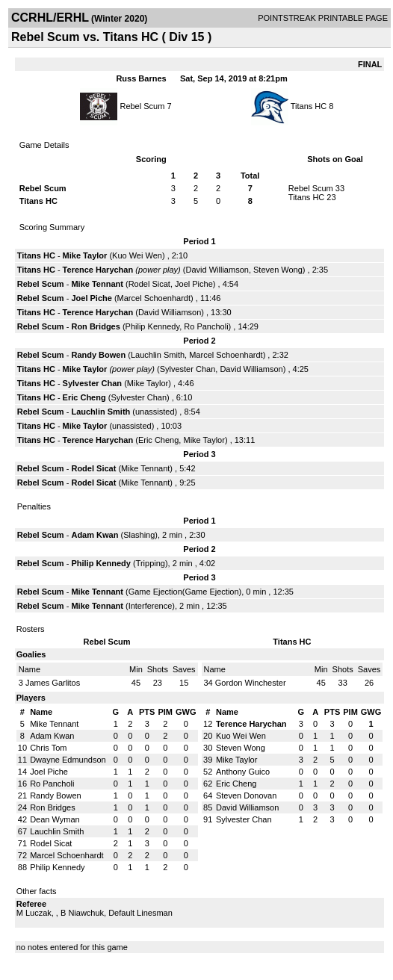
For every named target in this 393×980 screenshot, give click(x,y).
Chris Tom (48, 748)
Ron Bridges (95, 326)
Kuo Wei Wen (137, 255)
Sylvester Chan (188, 369)
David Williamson (217, 270)
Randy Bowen (98, 355)
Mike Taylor (85, 255)
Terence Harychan (98, 270)
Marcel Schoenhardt (154, 298)
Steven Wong (278, 270)
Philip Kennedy (153, 326)
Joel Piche (194, 284)
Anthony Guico (243, 772)
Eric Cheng (84, 397)
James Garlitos (53, 683)
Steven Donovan (246, 796)
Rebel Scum (142, 106)
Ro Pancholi (206, 326)
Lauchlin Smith (158, 355)
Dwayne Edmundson (68, 760)
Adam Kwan (95, 535)
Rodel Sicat (149, 284)
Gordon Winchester (251, 683)
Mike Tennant (97, 284)
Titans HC (309, 106)
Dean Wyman (55, 819)
